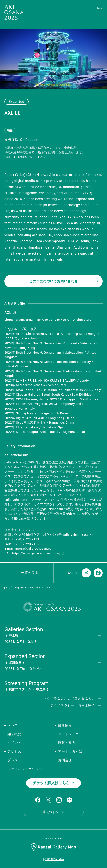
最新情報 (65, 725)
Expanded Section (26, 588)
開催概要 (14, 734)
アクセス (14, 751)
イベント (14, 743)
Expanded (16, 102)
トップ (7, 588)
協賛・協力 (67, 743)
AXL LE (46, 588)
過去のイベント (61, 812)
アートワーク (68, 734)
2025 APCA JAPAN (55, 859)
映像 (10, 131)
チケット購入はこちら (54, 783)
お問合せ (65, 760)
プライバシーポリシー (25, 769)
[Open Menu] (100, 7)
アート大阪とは (70, 751)
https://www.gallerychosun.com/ (38, 553)
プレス (13, 760)
